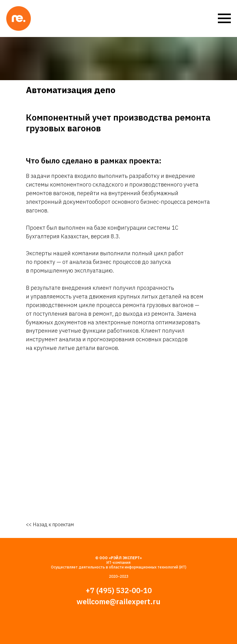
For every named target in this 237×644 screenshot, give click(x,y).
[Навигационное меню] (224, 18)
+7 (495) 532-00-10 (119, 590)
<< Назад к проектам (50, 525)
